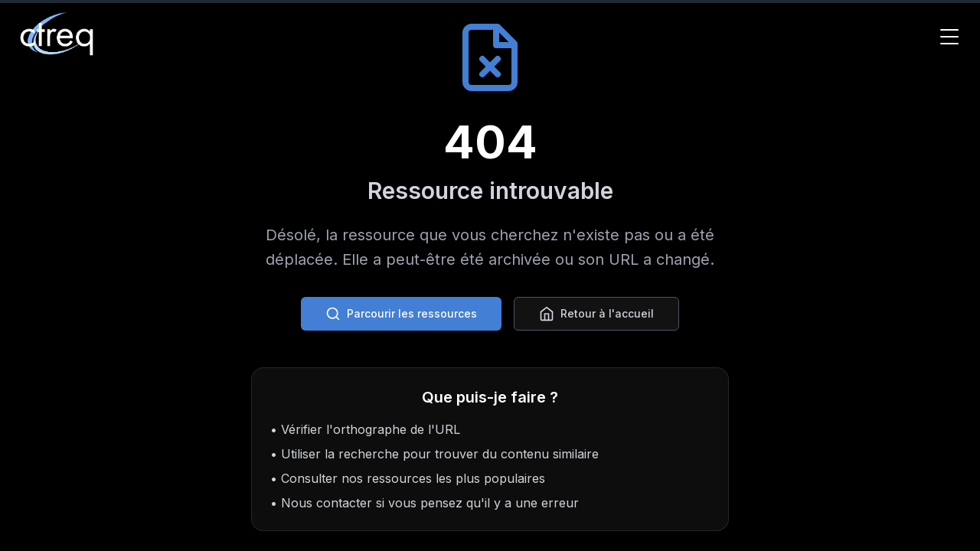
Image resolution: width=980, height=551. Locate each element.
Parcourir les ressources (401, 314)
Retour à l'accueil (596, 314)
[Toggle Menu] (949, 37)
